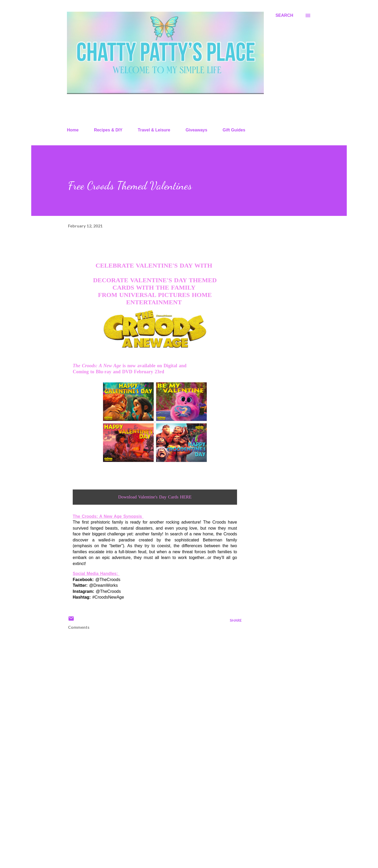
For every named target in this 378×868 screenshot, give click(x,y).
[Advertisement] (146, 803)
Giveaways (196, 130)
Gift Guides (234, 130)
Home (73, 130)
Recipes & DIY (108, 130)
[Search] (284, 15)
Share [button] (236, 620)
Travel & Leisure (154, 130)
